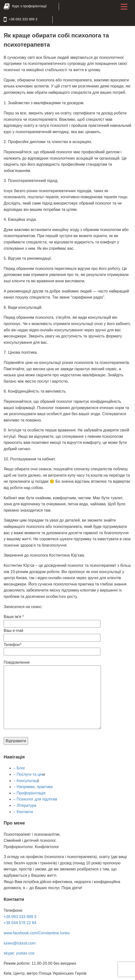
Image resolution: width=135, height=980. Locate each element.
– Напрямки (24, 786)
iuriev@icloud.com (20, 943)
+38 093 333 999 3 (20, 916)
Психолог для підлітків (36, 799)
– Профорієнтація (29, 793)
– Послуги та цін (28, 774)
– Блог (19, 768)
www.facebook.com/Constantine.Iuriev (37, 933)
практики (45, 786)
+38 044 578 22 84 (20, 922)
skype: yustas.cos (19, 953)
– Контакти (23, 811)
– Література (25, 805)
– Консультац (25, 780)
